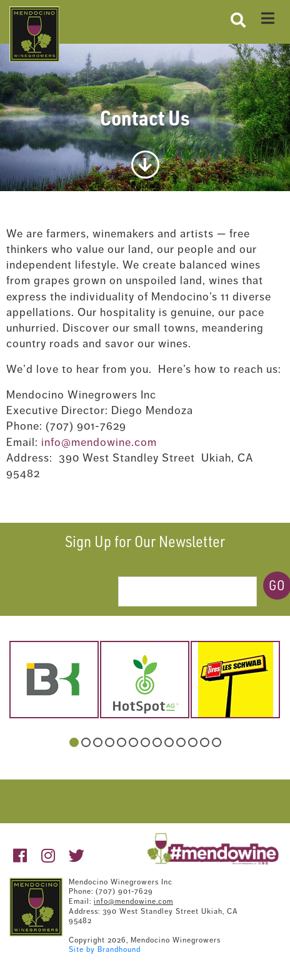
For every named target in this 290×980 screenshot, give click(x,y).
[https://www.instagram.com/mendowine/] (48, 856)
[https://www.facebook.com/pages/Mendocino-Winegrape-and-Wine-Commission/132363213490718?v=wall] (20, 856)
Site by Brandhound (105, 949)
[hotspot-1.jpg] (145, 680)
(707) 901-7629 (124, 891)
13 (217, 742)
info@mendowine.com (99, 442)
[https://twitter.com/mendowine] (77, 856)
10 (181, 742)
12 (205, 742)
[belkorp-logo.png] (54, 680)
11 (193, 742)
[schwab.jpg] (235, 680)
